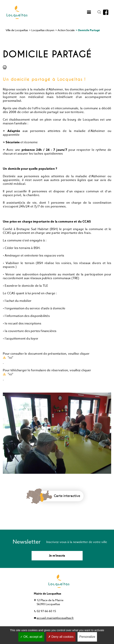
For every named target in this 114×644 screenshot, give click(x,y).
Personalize (87, 637)
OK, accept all (31, 637)
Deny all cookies (61, 637)
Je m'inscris (57, 556)
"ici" (10, 358)
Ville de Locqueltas (17, 30)
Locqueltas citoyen (43, 30)
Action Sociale (66, 30)
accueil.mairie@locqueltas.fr (55, 618)
